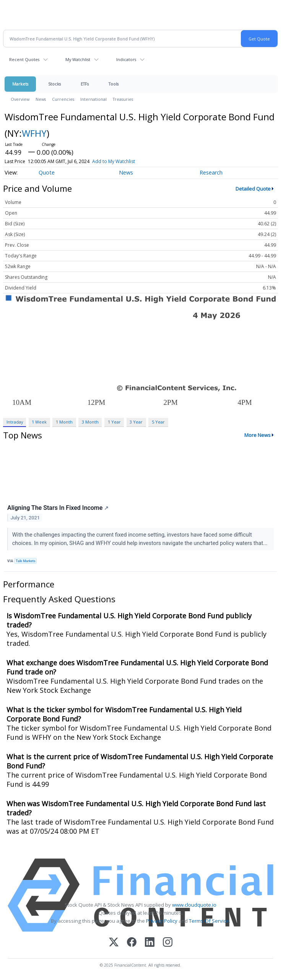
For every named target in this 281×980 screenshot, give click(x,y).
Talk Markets (26, 561)
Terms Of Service (209, 921)
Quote (47, 172)
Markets (20, 84)
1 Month (64, 422)
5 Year (158, 422)
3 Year (136, 422)
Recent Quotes (24, 59)
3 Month (90, 422)
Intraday (15, 422)
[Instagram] (168, 943)
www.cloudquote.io (194, 905)
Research (211, 172)
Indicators (126, 59)
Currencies (63, 99)
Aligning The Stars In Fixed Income (58, 508)
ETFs (85, 84)
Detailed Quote (253, 189)
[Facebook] (132, 943)
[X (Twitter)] (114, 943)
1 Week (39, 422)
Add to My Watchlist (114, 161)
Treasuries (123, 99)
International (93, 99)
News (41, 99)
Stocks (54, 84)
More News (257, 435)
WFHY (34, 133)
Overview (20, 99)
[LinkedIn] (150, 943)
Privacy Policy (162, 921)
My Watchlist (78, 59)
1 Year (114, 422)
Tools (114, 84)
